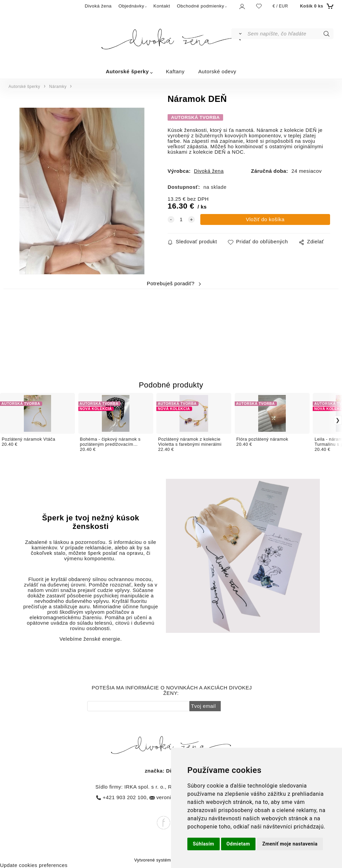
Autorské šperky (127, 71)
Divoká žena (98, 6)
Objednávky (131, 6)
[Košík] (316, 6)
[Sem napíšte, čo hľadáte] (290, 34)
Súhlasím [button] (204, 844)
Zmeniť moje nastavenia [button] (290, 844)
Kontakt (162, 6)
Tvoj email (204, 706)
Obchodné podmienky (200, 6)
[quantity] (181, 219)
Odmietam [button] (238, 844)
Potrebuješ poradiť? (171, 284)
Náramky (58, 87)
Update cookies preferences (34, 865)
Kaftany (175, 71)
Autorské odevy (217, 71)
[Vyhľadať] (239, 34)
